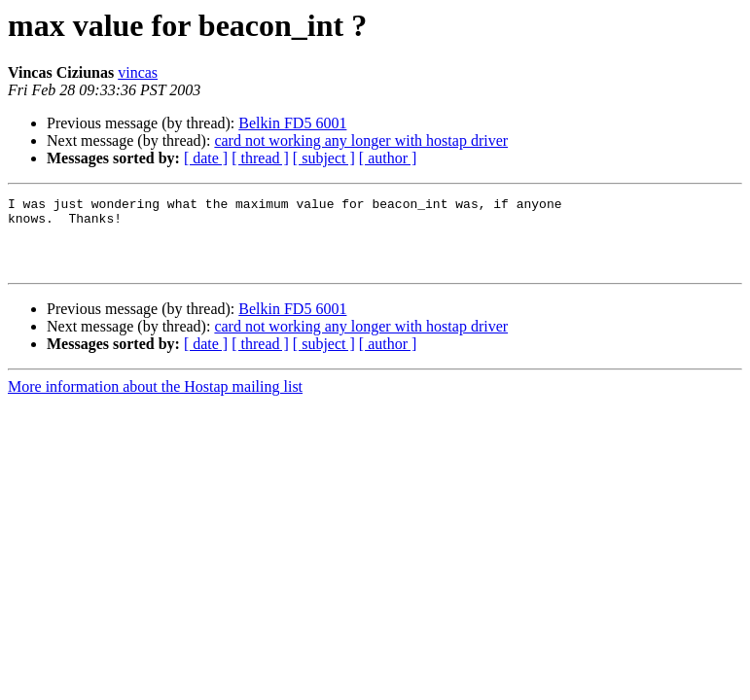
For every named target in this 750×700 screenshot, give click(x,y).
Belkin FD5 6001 (292, 123)
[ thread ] (260, 158)
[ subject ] (324, 158)
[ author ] (388, 158)
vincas (138, 72)
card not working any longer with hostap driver (361, 140)
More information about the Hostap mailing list (155, 401)
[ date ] (206, 158)
